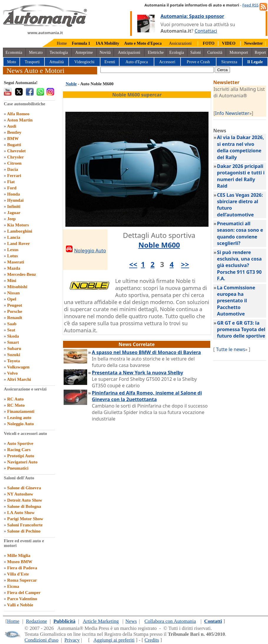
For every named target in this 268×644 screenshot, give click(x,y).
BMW (13, 139)
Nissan (13, 293)
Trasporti (32, 62)
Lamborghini (20, 231)
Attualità (57, 62)
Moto (11, 62)
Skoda (13, 336)
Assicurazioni (180, 43)
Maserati (15, 262)
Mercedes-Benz (21, 274)
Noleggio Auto (20, 424)
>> (185, 264)
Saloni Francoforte (25, 525)
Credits (152, 640)
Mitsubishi (17, 287)
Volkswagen (18, 367)
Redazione (37, 621)
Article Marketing (101, 621)
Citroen (14, 163)
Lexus (13, 250)
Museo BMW (20, 562)
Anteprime (84, 52)
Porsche (15, 311)
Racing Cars (19, 450)
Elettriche (156, 52)
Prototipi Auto (21, 456)
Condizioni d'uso (41, 640)
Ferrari (14, 176)
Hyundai (15, 200)
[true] (157, 70)
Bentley (14, 132)
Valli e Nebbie (20, 605)
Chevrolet (16, 151)
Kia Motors (18, 225)
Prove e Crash (198, 62)
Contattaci (206, 31)
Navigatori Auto (22, 462)
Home (62, 43)
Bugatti (14, 145)
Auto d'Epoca (137, 62)
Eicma (13, 586)
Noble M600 (159, 245)
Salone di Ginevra (24, 488)
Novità (105, 52)
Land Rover (18, 243)
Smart (13, 342)
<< (133, 264)
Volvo (12, 373)
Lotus (13, 256)
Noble (71, 84)
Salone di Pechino (24, 531)
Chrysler (15, 157)
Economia (14, 52)
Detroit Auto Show (25, 500)
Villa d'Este (18, 574)
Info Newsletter (232, 113)
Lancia (14, 237)
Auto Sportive (20, 443)
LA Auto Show (21, 513)
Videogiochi (84, 62)
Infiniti (14, 206)
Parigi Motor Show (25, 519)
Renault (15, 318)
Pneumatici (18, 468)
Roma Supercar (22, 580)
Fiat (11, 182)
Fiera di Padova (22, 568)
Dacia (13, 169)
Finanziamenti (21, 411)
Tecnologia (59, 52)
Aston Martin (20, 120)
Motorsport (239, 52)
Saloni (196, 52)
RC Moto (16, 405)
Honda (13, 194)
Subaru (14, 348)
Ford (12, 188)
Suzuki (14, 355)
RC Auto (15, 399)
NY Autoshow (20, 494)
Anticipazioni (129, 52)
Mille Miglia (19, 555)
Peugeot (15, 305)
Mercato (36, 52)
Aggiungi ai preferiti (114, 640)
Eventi (110, 62)
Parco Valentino (22, 599)
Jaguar (14, 213)
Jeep (11, 219)
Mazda (14, 268)
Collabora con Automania (170, 621)
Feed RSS (250, 5)
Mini (12, 281)
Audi (11, 126)
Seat (11, 330)
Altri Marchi (19, 379)
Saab (12, 324)
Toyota (14, 361)
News (131, 621)
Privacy (72, 640)
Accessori (167, 62)
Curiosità (215, 52)
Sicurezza (229, 62)
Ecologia (177, 52)
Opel (12, 299)
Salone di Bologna (24, 506)
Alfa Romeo (18, 114)
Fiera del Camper (24, 593)
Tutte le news (230, 349)
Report (260, 52)
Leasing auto (19, 418)
